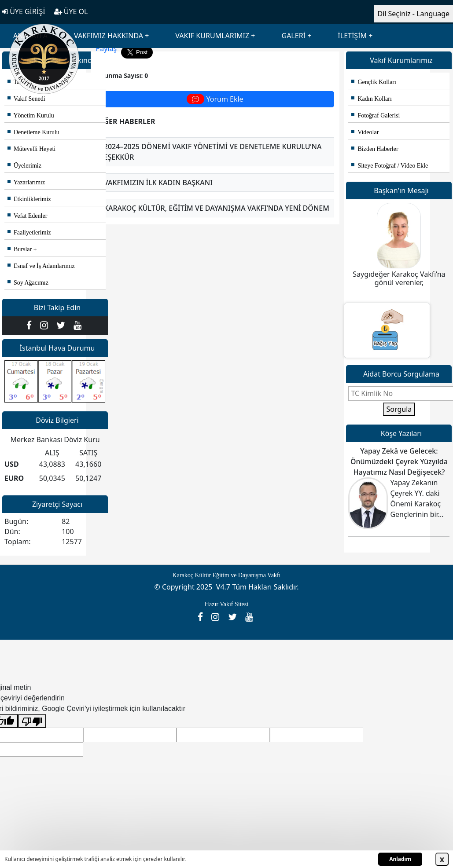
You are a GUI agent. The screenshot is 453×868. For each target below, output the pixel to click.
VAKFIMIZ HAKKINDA (109, 36)
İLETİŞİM (352, 36)
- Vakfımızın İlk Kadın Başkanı (156, 183)
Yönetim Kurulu (31, 115)
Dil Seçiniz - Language (413, 14)
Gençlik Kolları (374, 82)
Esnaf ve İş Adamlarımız (41, 266)
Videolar (365, 132)
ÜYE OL (71, 11)
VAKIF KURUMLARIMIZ (212, 36)
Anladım (400, 859)
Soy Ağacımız (28, 283)
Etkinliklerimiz (29, 199)
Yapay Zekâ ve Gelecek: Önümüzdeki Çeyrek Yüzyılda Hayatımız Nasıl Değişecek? (399, 461)
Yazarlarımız (26, 182)
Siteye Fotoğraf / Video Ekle (390, 166)
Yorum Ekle (215, 99)
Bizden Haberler (375, 149)
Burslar (20, 249)
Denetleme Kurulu (33, 132)
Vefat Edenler (27, 216)
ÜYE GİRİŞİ (24, 11)
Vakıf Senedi (26, 99)
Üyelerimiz (24, 166)
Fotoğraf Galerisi (376, 115)
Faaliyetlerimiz (29, 233)
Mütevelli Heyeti (31, 149)
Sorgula (399, 409)
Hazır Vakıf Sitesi (226, 604)
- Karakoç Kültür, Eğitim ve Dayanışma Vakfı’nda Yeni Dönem (215, 208)
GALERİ (293, 36)
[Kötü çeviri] (32, 721)
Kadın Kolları (371, 99)
